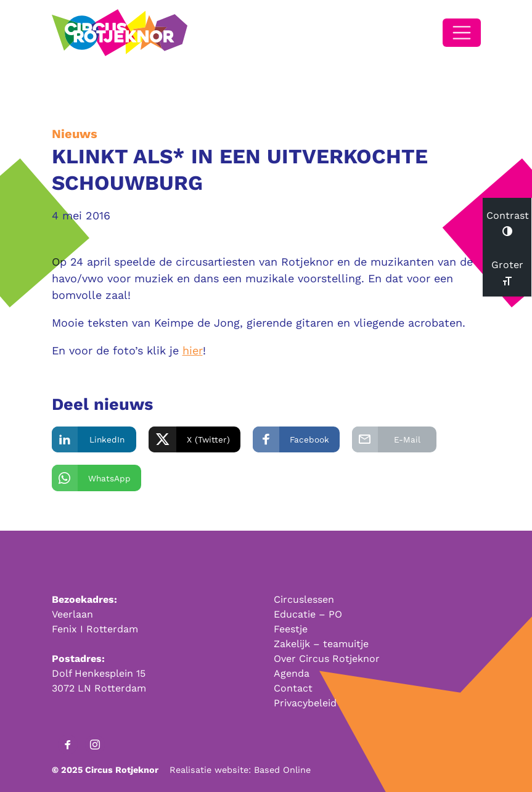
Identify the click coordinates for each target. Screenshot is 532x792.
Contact (293, 688)
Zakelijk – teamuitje (321, 644)
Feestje (291, 629)
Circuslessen (304, 599)
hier (193, 350)
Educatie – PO (308, 614)
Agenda (292, 673)
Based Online (282, 770)
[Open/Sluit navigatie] (462, 33)
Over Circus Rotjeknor (327, 659)
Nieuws (75, 134)
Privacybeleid (305, 703)
